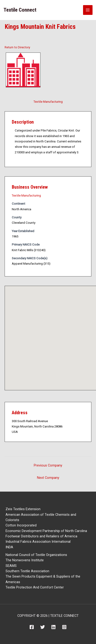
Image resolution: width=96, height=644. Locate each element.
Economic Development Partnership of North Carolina (46, 531)
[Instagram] (64, 627)
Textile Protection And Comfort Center (35, 587)
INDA (9, 547)
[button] (55, 334)
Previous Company (48, 465)
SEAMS (11, 566)
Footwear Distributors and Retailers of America (41, 536)
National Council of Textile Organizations (36, 555)
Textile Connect (20, 10)
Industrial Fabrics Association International (38, 542)
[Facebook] (32, 627)
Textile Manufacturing (48, 102)
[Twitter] (43, 627)
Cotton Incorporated (21, 525)
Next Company (48, 478)
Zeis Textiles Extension (23, 509)
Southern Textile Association (27, 571)
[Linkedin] (53, 627)
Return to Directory (17, 47)
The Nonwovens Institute (25, 560)
